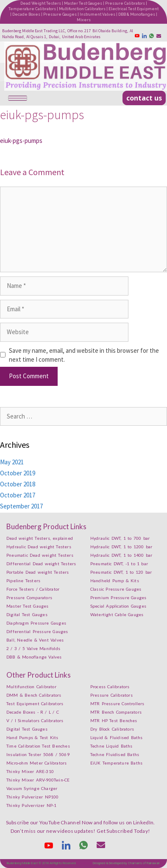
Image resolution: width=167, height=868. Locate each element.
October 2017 (18, 495)
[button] (144, 98)
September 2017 (21, 506)
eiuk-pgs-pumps (21, 141)
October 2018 (18, 484)
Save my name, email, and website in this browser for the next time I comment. (84, 355)
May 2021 (12, 462)
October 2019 (18, 473)
